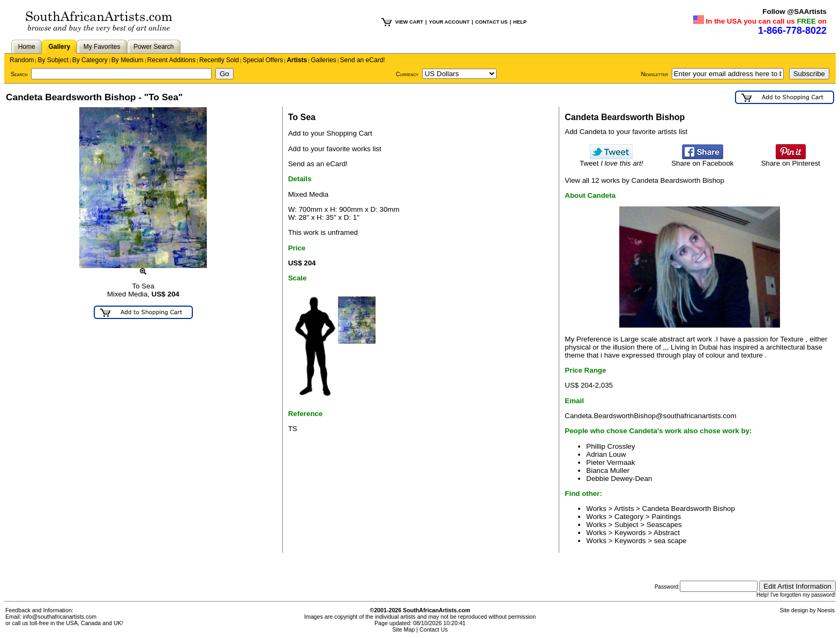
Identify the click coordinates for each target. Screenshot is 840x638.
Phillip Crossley (610, 446)
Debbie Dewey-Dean (619, 478)
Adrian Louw (606, 454)
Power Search (153, 47)
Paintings (666, 517)
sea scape (670, 541)
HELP (520, 22)
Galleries (323, 60)
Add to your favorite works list (335, 149)
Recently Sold (219, 60)
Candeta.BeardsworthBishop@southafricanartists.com (650, 416)
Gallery (59, 47)
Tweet (612, 160)
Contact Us (434, 629)
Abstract (667, 533)
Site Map (403, 629)
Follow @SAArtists (794, 12)
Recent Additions (171, 60)
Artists (297, 60)
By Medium (127, 60)
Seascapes (664, 525)
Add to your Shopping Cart (330, 133)
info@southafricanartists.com (60, 617)
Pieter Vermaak (610, 462)
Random (22, 60)
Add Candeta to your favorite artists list (626, 132)
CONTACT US (491, 22)
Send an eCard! (363, 60)
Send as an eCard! (318, 164)
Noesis (826, 610)
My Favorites (102, 47)
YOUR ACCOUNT (449, 22)
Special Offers (263, 60)
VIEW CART (409, 22)
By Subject (53, 60)
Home (27, 47)
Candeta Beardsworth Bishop (689, 509)
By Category (90, 60)
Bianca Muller (608, 470)
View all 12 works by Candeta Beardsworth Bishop (644, 180)
